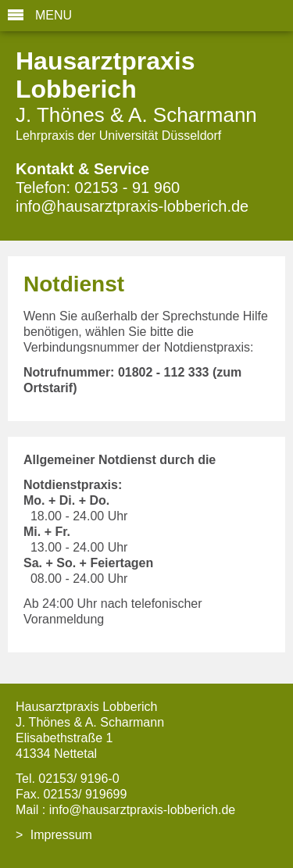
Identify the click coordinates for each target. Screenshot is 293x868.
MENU (54, 15)
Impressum (61, 835)
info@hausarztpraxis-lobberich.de (132, 206)
